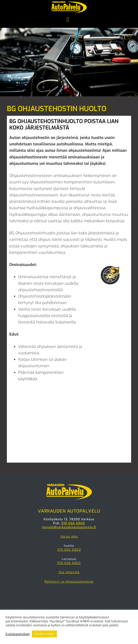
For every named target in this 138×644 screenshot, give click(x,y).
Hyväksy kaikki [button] (44, 634)
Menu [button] (69, 20)
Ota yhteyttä (69, 572)
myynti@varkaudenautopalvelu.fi (69, 527)
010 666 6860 (73, 523)
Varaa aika (69, 537)
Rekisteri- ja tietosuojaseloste (69, 582)
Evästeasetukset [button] (18, 634)
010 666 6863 (69, 563)
